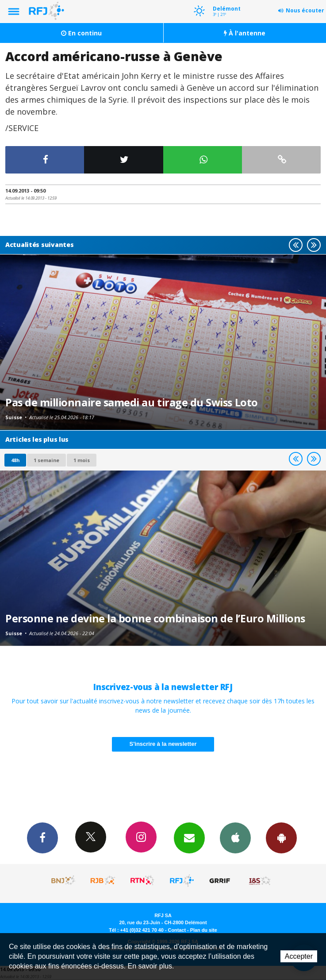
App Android (281, 837)
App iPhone (235, 837)
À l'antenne (245, 33)
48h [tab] (15, 460)
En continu (81, 33)
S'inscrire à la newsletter (163, 744)
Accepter (299, 956)
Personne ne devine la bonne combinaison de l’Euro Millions (155, 618)
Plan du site (204, 930)
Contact (177, 930)
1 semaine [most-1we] (46, 460)
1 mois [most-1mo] (82, 460)
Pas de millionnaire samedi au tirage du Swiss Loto (132, 402)
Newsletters (189, 837)
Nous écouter (305, 10)
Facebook (42, 837)
